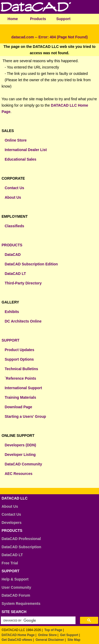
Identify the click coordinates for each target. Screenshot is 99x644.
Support (63, 19)
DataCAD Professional (21, 539)
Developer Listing (20, 455)
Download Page (18, 407)
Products (38, 19)
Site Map (74, 640)
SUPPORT (11, 340)
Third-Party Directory (23, 283)
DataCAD (13, 255)
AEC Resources (19, 474)
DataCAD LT (15, 274)
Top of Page (53, 630)
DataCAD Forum (16, 595)
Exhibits (12, 312)
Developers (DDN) (20, 445)
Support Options (19, 359)
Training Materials (20, 397)
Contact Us (15, 188)
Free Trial (10, 563)
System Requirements (21, 604)
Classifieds (15, 226)
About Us (13, 197)
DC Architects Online (23, 321)
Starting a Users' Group (25, 416)
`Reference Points (20, 378)
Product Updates (20, 350)
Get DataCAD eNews (17, 640)
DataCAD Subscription (21, 547)
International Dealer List (26, 150)
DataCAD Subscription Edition (31, 264)
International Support (23, 388)
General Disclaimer (50, 640)
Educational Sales (21, 159)
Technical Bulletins (22, 369)
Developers (11, 523)
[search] (37, 620)
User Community (16, 587)
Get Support (69, 635)
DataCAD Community (23, 464)
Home (13, 19)
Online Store (16, 140)
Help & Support (15, 579)
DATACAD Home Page (18, 635)
